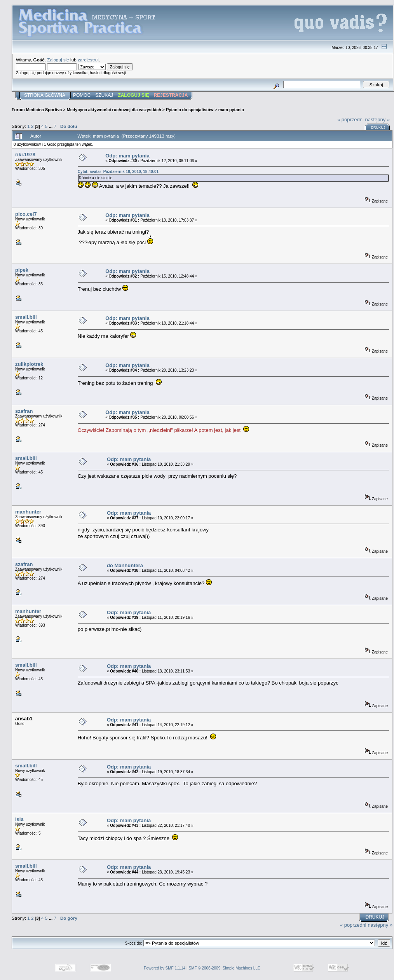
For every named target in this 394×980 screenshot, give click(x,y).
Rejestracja (171, 95)
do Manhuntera (125, 565)
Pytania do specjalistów (190, 110)
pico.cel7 (26, 214)
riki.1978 (25, 155)
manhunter (28, 512)
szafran (24, 411)
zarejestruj (88, 60)
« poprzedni (350, 120)
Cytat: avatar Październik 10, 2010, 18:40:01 (118, 172)
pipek (22, 270)
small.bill (26, 317)
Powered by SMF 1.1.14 (165, 968)
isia (19, 819)
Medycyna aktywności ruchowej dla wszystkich (114, 110)
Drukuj (378, 128)
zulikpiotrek (29, 364)
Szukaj (104, 95)
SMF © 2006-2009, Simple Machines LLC (224, 968)
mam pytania (231, 110)
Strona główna (45, 95)
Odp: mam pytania (127, 156)
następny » (378, 120)
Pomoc (82, 95)
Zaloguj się (58, 60)
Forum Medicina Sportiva (37, 110)
